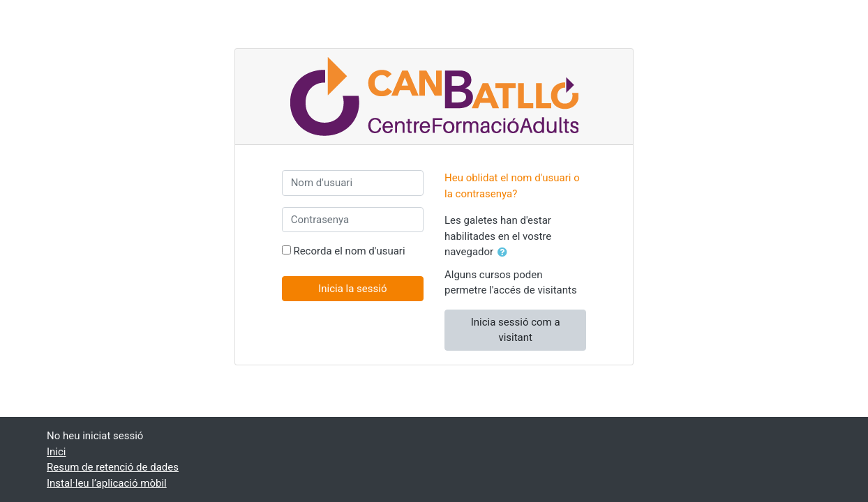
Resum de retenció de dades (113, 467)
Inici (57, 452)
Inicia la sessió (352, 289)
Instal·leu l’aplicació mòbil (107, 483)
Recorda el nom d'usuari (349, 251)
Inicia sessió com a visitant (516, 330)
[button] (505, 253)
